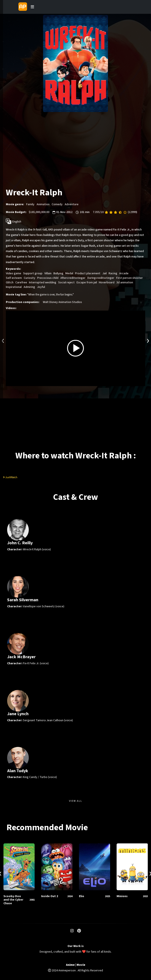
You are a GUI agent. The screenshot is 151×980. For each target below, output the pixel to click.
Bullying (58, 273)
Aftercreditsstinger (73, 278)
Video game (14, 273)
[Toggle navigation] (32, 7)
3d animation (125, 282)
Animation (43, 204)
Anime (70, 965)
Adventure (72, 204)
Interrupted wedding (43, 282)
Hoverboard (107, 282)
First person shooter (129, 278)
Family (30, 204)
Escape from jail (87, 282)
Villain (48, 273)
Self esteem (14, 278)
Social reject (66, 282)
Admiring (29, 287)
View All (76, 801)
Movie (81, 965)
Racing (113, 273)
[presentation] (3, 340)
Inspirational (14, 287)
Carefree (21, 282)
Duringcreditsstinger (101, 278)
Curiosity (30, 278)
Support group (33, 273)
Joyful (41, 287)
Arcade (124, 273)
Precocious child (48, 278)
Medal (69, 273)
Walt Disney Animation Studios (62, 302)
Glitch (10, 282)
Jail (104, 273)
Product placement (88, 273)
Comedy (57, 204)
